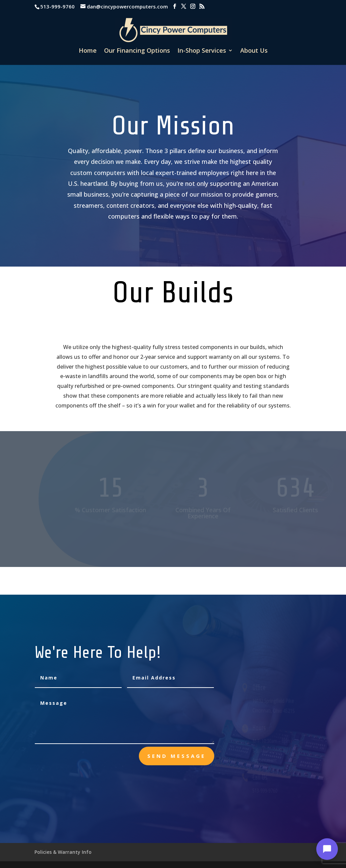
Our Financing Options (137, 51)
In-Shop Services (202, 51)
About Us (254, 51)
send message (177, 756)
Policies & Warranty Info (63, 852)
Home (88, 51)
